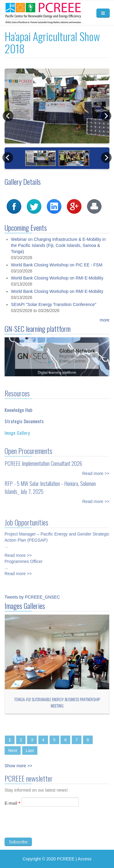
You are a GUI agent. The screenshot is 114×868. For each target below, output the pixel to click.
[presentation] (51, 830)
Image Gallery (17, 428)
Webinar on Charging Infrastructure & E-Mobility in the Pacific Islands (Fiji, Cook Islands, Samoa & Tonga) (58, 254)
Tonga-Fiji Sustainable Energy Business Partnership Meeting (57, 702)
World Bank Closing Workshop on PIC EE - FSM (57, 273)
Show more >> (18, 766)
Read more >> (96, 469)
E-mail (12, 807)
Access (85, 859)
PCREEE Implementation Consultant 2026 (43, 459)
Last (30, 750)
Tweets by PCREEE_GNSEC (32, 597)
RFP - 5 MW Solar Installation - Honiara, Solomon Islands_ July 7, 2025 (50, 483)
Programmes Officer (24, 557)
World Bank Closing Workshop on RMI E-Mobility (57, 286)
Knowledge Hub (18, 406)
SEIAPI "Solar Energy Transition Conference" (54, 313)
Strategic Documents (24, 417)
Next (13, 750)
